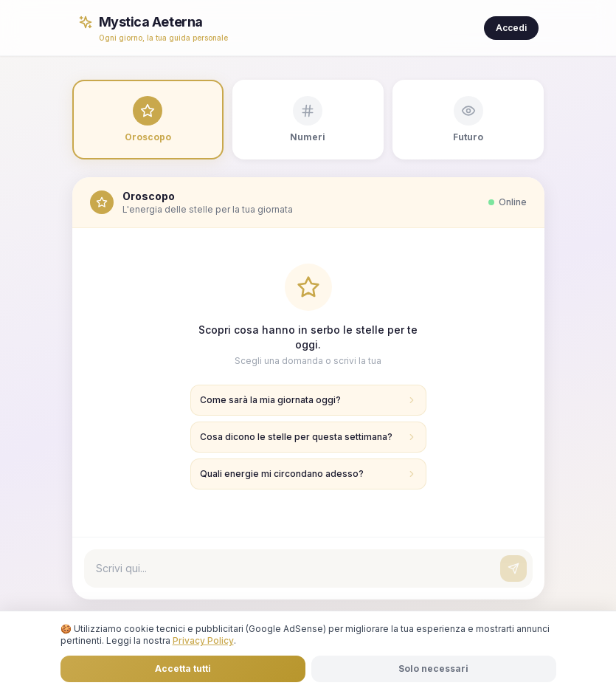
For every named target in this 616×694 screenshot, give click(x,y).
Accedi (511, 28)
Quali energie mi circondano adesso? (308, 474)
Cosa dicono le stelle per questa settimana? (308, 437)
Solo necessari (433, 669)
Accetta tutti (183, 669)
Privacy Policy (203, 640)
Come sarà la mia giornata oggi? (308, 400)
